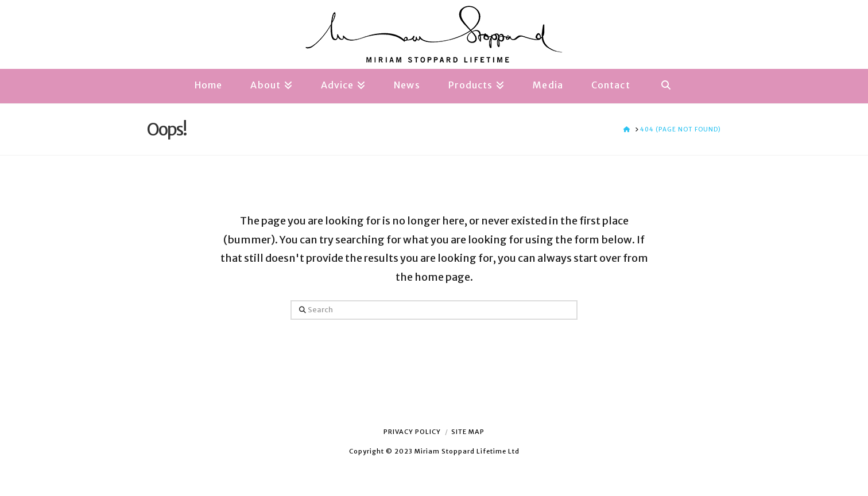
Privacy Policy (412, 432)
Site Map (468, 432)
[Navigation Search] (666, 86)
